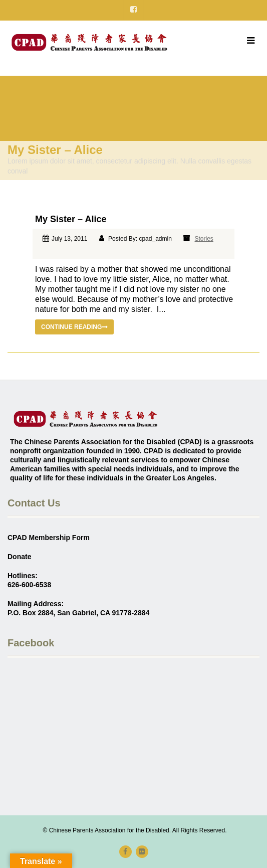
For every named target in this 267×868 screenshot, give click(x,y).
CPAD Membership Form (49, 538)
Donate (19, 557)
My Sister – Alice (71, 219)
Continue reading (74, 327)
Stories (204, 239)
